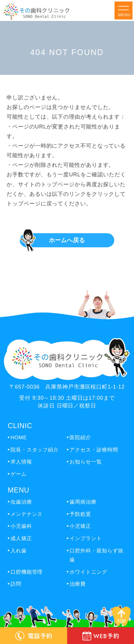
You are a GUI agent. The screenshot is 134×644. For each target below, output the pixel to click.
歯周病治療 (83, 502)
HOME (19, 438)
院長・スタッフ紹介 (35, 450)
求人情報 (21, 462)
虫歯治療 (21, 502)
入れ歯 (19, 551)
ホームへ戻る (67, 240)
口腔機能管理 (27, 572)
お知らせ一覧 (86, 462)
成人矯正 (21, 538)
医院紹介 (80, 438)
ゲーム (19, 474)
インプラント (86, 538)
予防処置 (80, 514)
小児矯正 (80, 526)
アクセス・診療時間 (94, 450)
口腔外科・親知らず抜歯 (96, 555)
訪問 (16, 584)
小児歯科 (21, 526)
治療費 (78, 584)
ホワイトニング (88, 572)
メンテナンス (27, 514)
